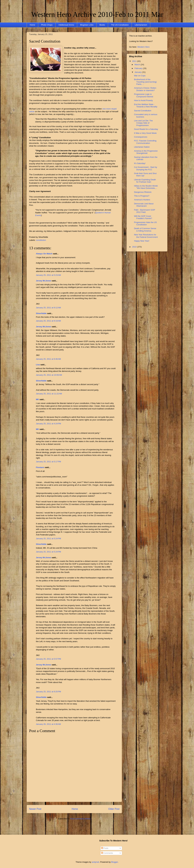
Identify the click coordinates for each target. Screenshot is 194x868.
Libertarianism (141, 25)
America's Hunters (142, 200)
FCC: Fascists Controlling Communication (145, 142)
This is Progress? (142, 196)
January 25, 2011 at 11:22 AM (49, 394)
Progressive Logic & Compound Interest (144, 95)
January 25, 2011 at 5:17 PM (48, 462)
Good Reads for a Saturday (146, 129)
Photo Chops (47, 25)
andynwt (95, 862)
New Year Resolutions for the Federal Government (146, 236)
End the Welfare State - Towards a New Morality (146, 106)
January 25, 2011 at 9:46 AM (48, 359)
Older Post (114, 809)
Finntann (40, 467)
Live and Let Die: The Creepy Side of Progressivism (143, 123)
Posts (105, 848)
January (138, 72)
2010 (135, 247)
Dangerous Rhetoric (143, 192)
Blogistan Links (87, 25)
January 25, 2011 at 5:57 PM (48, 659)
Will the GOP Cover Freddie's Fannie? (143, 217)
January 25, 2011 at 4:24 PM (48, 424)
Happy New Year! (142, 241)
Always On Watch (44, 254)
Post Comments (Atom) (80, 819)
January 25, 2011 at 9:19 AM (48, 321)
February (139, 68)
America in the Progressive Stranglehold (146, 152)
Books (102, 25)
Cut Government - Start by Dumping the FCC (145, 168)
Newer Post (35, 809)
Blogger (115, 862)
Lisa (38, 365)
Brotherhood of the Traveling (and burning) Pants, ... (145, 82)
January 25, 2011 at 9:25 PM (48, 692)
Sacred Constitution (45, 41)
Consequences (141, 137)
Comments (107, 853)
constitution (41, 240)
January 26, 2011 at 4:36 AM (48, 724)
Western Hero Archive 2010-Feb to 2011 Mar (97, 14)
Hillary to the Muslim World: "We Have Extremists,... (146, 187)
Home (33, 25)
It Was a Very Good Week (145, 133)
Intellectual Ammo (66, 25)
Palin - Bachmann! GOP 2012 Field (145, 211)
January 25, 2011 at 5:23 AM (48, 275)
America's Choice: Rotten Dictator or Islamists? (145, 89)
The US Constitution (120, 25)
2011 (135, 61)
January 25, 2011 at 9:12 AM (48, 308)
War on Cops (140, 76)
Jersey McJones (43, 281)
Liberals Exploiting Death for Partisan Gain (145, 181)
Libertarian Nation (142, 147)
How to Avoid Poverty (143, 100)
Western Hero (143, 47)
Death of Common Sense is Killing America (145, 230)
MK (37, 399)
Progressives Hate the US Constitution (145, 224)
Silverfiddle (41, 313)
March (138, 65)
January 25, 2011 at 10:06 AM (49, 375)
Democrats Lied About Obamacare (144, 205)
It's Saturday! (140, 163)
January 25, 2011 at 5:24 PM (48, 539)
